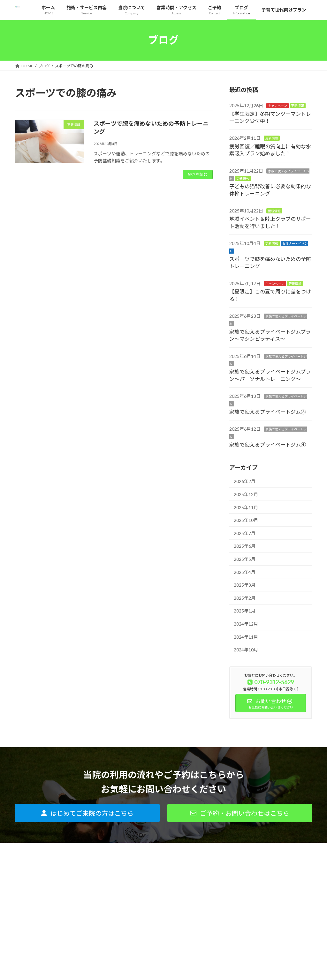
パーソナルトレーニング (142, 885)
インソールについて (138, 896)
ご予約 (229, 918)
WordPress (129, 969)
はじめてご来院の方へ (140, 907)
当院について (235, 874)
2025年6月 (245, 546)
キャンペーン (278, 106)
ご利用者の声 (133, 929)
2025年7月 (245, 533)
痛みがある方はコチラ (140, 874)
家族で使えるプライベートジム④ (268, 445)
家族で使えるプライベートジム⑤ (268, 412)
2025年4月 (245, 572)
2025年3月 (245, 585)
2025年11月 (246, 507)
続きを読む (198, 174)
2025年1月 (245, 611)
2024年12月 (246, 624)
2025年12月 (246, 494)
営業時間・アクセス (240, 896)
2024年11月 (246, 637)
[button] (87, 813)
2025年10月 (246, 520)
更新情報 (298, 106)
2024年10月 (246, 650)
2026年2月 (245, 481)
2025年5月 (245, 559)
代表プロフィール (239, 885)
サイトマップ (235, 929)
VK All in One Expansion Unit (205, 969)
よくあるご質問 (134, 918)
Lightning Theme (162, 969)
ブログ (229, 907)
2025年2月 (245, 598)
